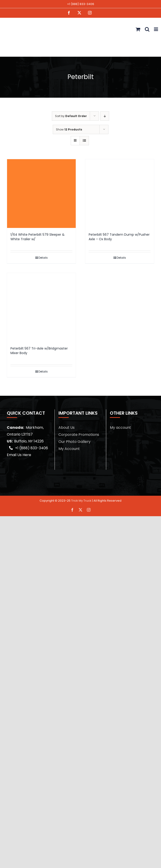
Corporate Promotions (79, 435)
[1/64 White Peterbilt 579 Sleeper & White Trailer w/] (41, 194)
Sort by (71, 116)
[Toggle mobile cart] (138, 29)
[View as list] (84, 141)
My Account (69, 449)
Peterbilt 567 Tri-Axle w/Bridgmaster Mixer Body (39, 351)
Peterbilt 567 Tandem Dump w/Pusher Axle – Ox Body (119, 237)
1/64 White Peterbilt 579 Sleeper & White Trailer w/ (38, 237)
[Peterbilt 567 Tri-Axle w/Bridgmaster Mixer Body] (41, 307)
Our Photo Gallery (74, 442)
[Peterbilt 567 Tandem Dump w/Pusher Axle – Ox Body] (120, 194)
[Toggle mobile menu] (156, 29)
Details (43, 258)
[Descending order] (105, 116)
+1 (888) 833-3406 (81, 4)
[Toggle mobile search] (147, 29)
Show (69, 129)
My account (120, 428)
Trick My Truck (81, 501)
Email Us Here (19, 455)
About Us (67, 428)
